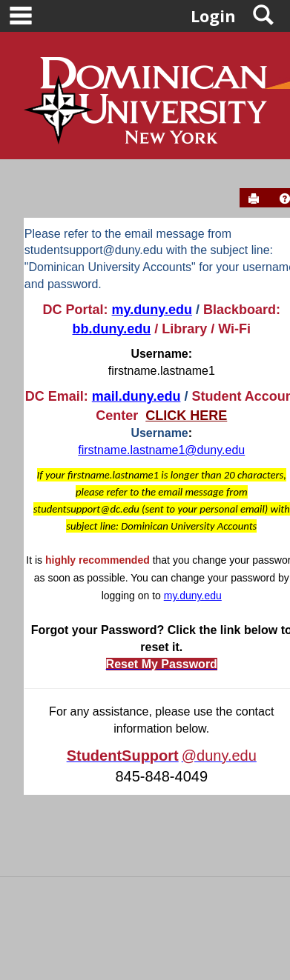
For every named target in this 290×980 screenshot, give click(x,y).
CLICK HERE (186, 416)
